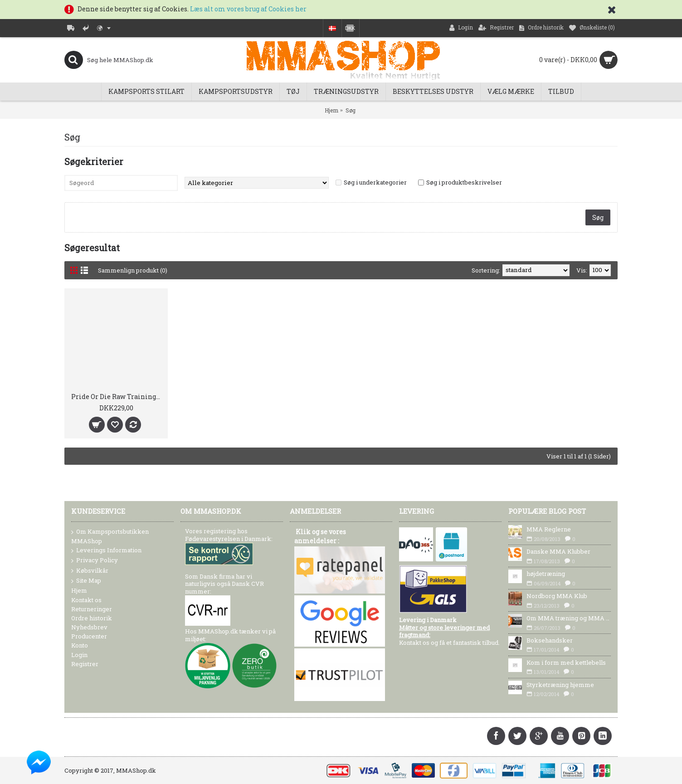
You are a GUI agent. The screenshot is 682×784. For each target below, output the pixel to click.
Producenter (89, 636)
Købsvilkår (90, 571)
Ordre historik (92, 618)
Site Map (86, 581)
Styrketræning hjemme (560, 685)
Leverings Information (106, 550)
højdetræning (546, 574)
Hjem (331, 110)
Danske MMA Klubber (558, 551)
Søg (351, 110)
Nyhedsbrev (89, 627)
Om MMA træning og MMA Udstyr (569, 618)
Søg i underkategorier (375, 182)
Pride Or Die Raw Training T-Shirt (118, 397)
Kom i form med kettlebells (566, 662)
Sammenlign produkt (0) (133, 270)
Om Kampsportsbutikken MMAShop (110, 536)
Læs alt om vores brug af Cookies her (248, 9)
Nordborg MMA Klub (557, 596)
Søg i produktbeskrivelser (464, 182)
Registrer (85, 664)
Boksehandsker (550, 640)
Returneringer (92, 609)
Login (79, 655)
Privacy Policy (95, 560)
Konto (80, 645)
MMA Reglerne (549, 529)
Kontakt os (86, 600)
